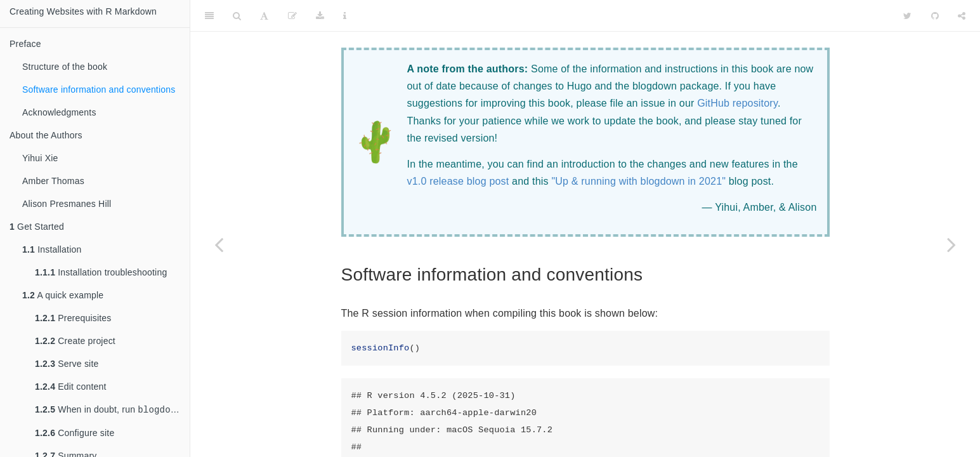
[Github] (935, 16)
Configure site (75, 434)
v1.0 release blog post (458, 181)
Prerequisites (73, 318)
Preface (25, 44)
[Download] (320, 16)
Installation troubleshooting (101, 272)
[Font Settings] (264, 16)
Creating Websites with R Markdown (83, 11)
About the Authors (46, 135)
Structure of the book (65, 67)
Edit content (71, 387)
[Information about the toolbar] (345, 16)
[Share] (962, 16)
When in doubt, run (112, 410)
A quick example (63, 295)
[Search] (237, 16)
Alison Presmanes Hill (67, 204)
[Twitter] (907, 16)
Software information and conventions (99, 89)
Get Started (37, 227)
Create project (75, 341)
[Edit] (292, 16)
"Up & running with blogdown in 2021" (638, 181)
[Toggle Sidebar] (209, 16)
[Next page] (951, 244)
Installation (52, 249)
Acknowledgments (59, 112)
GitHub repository (737, 103)
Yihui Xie (40, 158)
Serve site (67, 364)
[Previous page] (219, 244)
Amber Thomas (53, 181)
